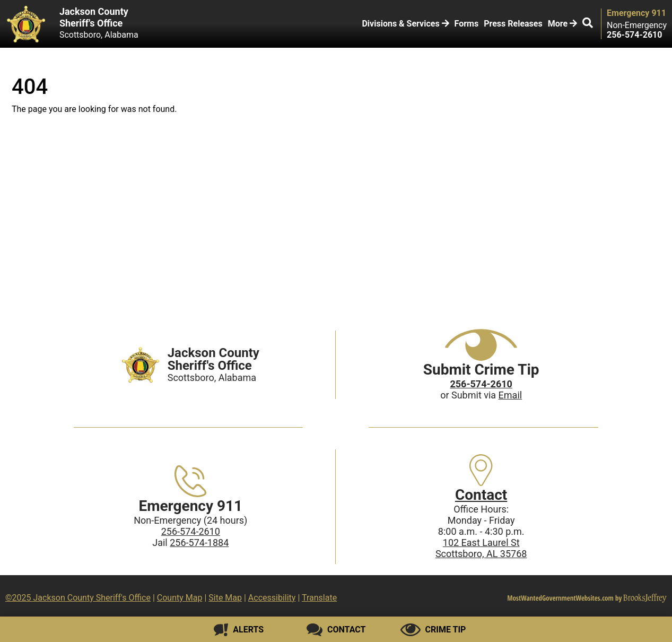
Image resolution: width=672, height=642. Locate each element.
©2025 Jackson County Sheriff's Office (78, 598)
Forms (467, 24)
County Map (180, 598)
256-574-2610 (191, 531)
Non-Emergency (637, 25)
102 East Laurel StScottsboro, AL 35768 (481, 548)
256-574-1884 (199, 543)
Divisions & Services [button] (405, 24)
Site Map (225, 598)
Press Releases (513, 24)
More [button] (562, 24)
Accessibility (272, 598)
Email (510, 395)
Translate (319, 598)
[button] (588, 24)
